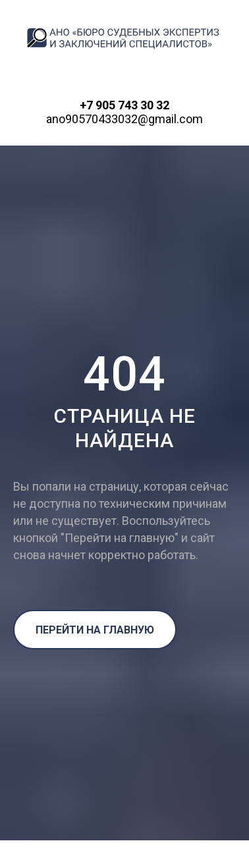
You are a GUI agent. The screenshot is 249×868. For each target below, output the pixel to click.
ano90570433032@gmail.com (124, 119)
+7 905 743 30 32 (124, 105)
